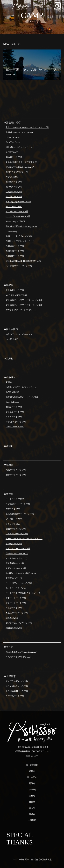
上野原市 (32, 820)
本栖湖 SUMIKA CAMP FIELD (19, 132)
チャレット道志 (13, 524)
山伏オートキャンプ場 (16, 529)
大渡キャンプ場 (13, 509)
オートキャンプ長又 (15, 499)
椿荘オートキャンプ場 (16, 603)
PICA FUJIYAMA (14, 207)
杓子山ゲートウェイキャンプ (19, 334)
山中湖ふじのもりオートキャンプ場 (22, 397)
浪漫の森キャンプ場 (15, 290)
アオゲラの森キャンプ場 (17, 681)
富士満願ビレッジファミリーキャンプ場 (24, 300)
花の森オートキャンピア (17, 553)
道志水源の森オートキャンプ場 (20, 514)
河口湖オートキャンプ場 (17, 211)
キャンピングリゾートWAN (18, 202)
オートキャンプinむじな (17, 558)
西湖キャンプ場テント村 (17, 172)
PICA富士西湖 (12, 177)
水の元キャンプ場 (14, 544)
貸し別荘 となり (14, 519)
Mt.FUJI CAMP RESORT (16, 295)
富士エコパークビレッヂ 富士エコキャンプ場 (27, 127)
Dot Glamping (12, 231)
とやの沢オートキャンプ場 (18, 504)
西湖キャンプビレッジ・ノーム (20, 241)
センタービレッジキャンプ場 (19, 623)
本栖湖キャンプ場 (14, 157)
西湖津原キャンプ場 (15, 246)
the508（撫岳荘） (14, 392)
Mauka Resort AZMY (15, 427)
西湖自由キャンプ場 (15, 251)
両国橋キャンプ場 (14, 628)
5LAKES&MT (12, 152)
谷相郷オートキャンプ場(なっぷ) (21, 573)
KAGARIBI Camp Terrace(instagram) (21, 652)
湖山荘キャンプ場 (14, 407)
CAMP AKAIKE (13, 137)
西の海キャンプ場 (14, 182)
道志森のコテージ (14, 578)
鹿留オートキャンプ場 (16, 475)
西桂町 (32, 796)
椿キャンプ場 (12, 618)
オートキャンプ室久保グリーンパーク (23, 593)
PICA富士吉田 (12, 339)
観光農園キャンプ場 (15, 563)
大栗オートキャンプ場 (16, 598)
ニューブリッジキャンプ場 (18, 216)
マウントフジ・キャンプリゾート (21, 310)
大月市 (32, 814)
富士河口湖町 (32, 765)
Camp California (12, 402)
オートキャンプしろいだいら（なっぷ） (24, 539)
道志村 (32, 808)
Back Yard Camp (13, 142)
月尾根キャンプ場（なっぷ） (19, 657)
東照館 (9, 382)
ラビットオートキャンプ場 (18, 549)
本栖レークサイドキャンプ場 (19, 236)
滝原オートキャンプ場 (16, 568)
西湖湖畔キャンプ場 (15, 256)
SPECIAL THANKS (20, 839)
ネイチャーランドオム (16, 588)
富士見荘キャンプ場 (15, 412)
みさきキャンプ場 (14, 417)
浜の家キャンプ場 (14, 187)
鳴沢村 (32, 771)
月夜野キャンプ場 (14, 608)
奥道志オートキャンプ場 (17, 613)
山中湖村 (32, 790)
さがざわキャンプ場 (15, 696)
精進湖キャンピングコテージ (19, 147)
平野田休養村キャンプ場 (17, 691)
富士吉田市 (32, 777)
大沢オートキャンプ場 (16, 470)
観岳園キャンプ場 (14, 197)
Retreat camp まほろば (15, 221)
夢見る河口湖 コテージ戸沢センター (22, 162)
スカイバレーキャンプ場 (17, 534)
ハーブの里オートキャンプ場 (19, 266)
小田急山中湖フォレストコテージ (21, 387)
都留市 (32, 802)
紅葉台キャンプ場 (14, 192)
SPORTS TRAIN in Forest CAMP (20, 167)
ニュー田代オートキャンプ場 (19, 583)
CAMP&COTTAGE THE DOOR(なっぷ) (23, 261)
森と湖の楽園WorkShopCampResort (21, 226)
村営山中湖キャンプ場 (16, 422)
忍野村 (32, 783)
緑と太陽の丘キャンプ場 (17, 686)
